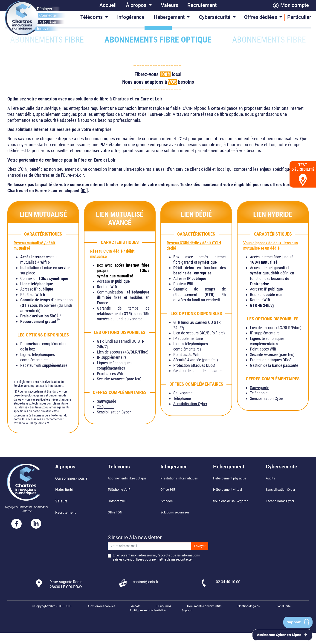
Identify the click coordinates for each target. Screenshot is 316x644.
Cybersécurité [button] (215, 17)
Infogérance (131, 17)
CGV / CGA (164, 606)
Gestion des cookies (102, 606)
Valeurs (170, 5)
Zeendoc (167, 501)
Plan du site (283, 606)
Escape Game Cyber (280, 501)
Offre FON (115, 512)
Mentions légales (249, 606)
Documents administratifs (204, 606)
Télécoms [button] (92, 17)
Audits (270, 478)
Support (187, 610)
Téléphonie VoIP (119, 490)
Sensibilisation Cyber (114, 412)
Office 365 (168, 490)
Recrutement (202, 5)
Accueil (108, 5)
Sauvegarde (106, 401)
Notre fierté (64, 490)
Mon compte (291, 6)
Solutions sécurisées (175, 512)
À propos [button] (137, 5)
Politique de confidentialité (148, 610)
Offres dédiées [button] (261, 17)
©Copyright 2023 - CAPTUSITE (52, 606)
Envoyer (200, 546)
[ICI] (84, 191)
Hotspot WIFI (117, 501)
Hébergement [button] (170, 17)
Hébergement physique (230, 478)
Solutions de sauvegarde (231, 501)
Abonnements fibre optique (127, 478)
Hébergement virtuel (228, 490)
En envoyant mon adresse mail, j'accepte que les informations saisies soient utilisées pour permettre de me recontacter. (156, 558)
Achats (136, 606)
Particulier (299, 17)
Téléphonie (106, 407)
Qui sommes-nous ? (71, 478)
